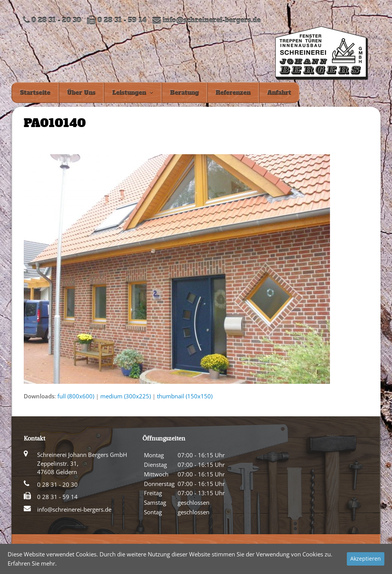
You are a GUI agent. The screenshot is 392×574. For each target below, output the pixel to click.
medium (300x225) (126, 396)
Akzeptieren (366, 559)
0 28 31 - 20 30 (57, 484)
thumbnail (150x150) (185, 396)
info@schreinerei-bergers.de (212, 20)
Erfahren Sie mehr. (32, 563)
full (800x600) (76, 396)
